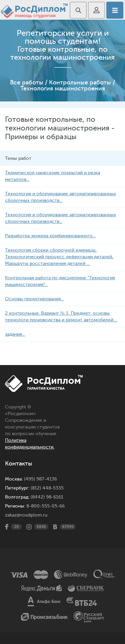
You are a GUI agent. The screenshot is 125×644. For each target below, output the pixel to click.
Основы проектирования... (34, 299)
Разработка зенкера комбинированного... (50, 236)
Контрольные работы (80, 82)
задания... (15, 334)
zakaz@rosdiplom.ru (26, 515)
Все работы (27, 82)
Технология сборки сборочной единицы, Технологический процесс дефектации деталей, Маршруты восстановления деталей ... (59, 257)
